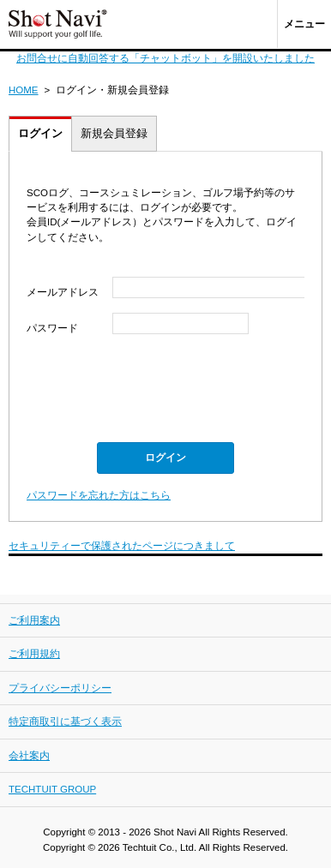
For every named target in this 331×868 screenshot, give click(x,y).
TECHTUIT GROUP (52, 789)
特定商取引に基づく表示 (65, 721)
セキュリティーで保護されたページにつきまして (122, 546)
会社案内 (29, 756)
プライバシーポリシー (60, 688)
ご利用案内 (34, 620)
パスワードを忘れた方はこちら (99, 495)
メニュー (304, 24)
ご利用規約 (34, 654)
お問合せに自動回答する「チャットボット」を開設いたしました (165, 58)
